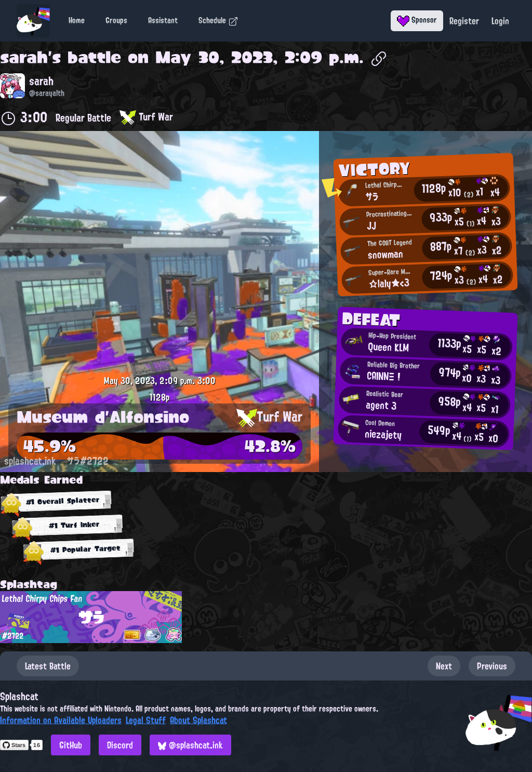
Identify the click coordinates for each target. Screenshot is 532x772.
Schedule (218, 20)
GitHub (71, 745)
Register (464, 21)
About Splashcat (198, 720)
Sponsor (417, 20)
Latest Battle (48, 666)
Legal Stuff (146, 720)
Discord (120, 745)
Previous (492, 666)
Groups (116, 20)
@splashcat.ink (190, 745)
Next (444, 666)
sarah (24, 57)
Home (77, 20)
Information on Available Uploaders (61, 720)
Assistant (163, 20)
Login (500, 21)
